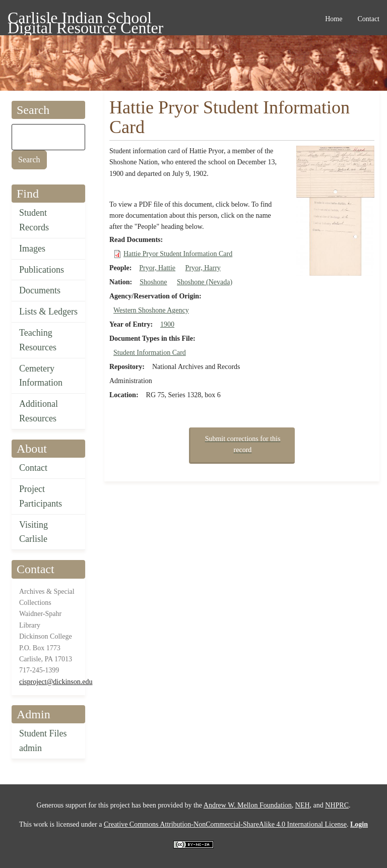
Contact (33, 468)
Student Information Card (150, 353)
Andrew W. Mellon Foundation (248, 805)
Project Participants (41, 496)
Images (32, 249)
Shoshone (153, 282)
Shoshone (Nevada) (205, 282)
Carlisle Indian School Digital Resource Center (85, 19)
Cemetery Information (41, 376)
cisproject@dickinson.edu (56, 682)
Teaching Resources (38, 340)
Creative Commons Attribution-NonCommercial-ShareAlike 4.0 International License (225, 824)
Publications (42, 270)
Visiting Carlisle (34, 532)
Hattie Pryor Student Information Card (178, 254)
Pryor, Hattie (157, 268)
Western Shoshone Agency (151, 310)
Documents (40, 290)
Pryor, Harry (203, 268)
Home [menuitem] (334, 19)
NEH (303, 805)
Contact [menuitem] (368, 19)
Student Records (34, 220)
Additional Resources (39, 411)
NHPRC (337, 805)
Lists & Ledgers (48, 312)
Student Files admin (43, 741)
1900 (167, 324)
